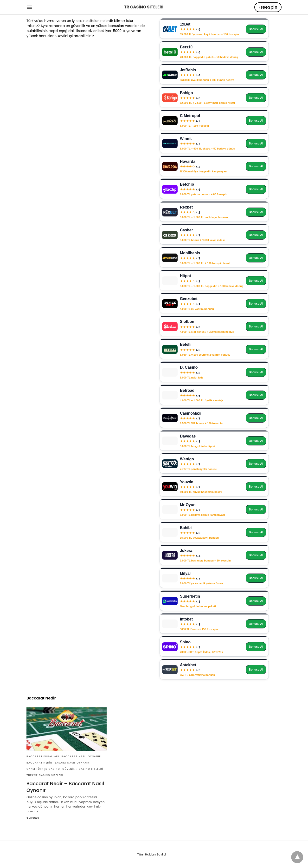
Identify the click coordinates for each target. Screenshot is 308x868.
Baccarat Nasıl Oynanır (81, 756)
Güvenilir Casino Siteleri (83, 769)
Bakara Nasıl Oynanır (72, 763)
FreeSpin (268, 7)
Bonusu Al (256, 29)
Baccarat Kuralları (43, 756)
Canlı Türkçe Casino (43, 769)
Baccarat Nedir (39, 763)
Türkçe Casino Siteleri (45, 775)
